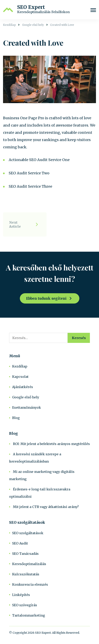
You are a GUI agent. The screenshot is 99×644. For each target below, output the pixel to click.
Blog (16, 418)
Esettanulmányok (27, 407)
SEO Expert (31, 7)
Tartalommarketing (29, 615)
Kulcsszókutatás (26, 574)
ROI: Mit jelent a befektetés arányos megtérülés (51, 444)
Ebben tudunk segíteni (46, 298)
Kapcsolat (20, 377)
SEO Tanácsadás (25, 554)
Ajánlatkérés (23, 387)
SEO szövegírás (25, 605)
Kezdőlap (20, 366)
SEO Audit (20, 543)
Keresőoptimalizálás (29, 564)
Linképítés (21, 595)
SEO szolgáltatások (28, 533)
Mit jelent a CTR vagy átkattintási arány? (46, 507)
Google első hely (26, 397)
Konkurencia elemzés (30, 584)
